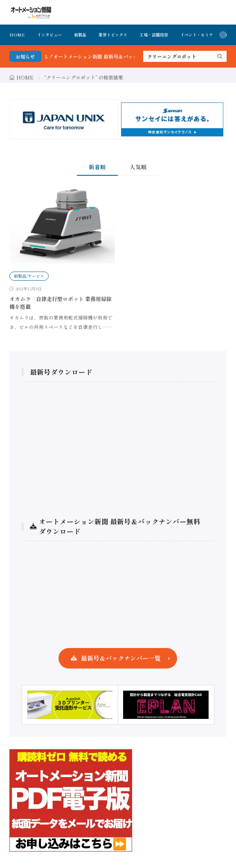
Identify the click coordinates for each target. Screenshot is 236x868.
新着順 (97, 167)
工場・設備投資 (154, 35)
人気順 (138, 167)
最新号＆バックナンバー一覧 (121, 658)
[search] (220, 56)
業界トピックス (113, 35)
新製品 (80, 35)
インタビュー (49, 35)
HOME (17, 35)
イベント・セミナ (197, 35)
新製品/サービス (29, 276)
